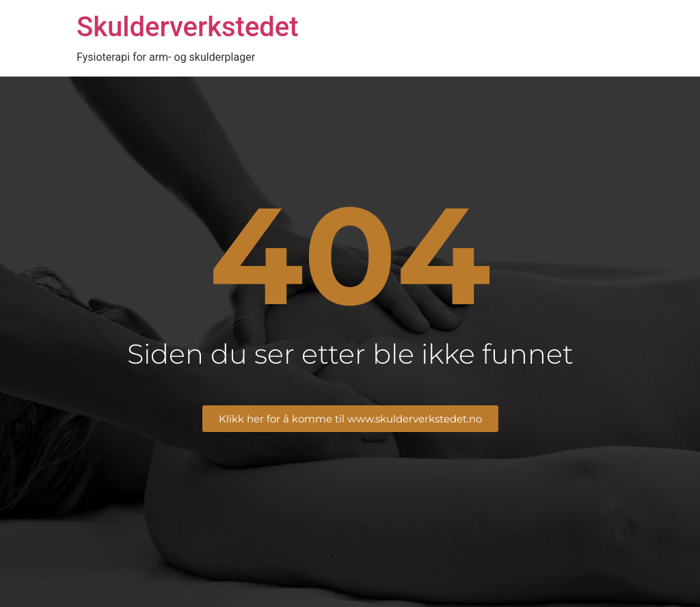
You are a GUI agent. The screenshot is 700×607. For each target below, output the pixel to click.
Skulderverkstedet (188, 27)
